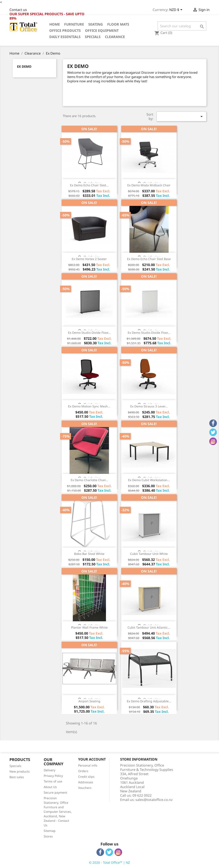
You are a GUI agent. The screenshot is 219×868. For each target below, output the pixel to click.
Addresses (86, 782)
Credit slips (86, 777)
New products (20, 771)
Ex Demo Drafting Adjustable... (149, 701)
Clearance (115, 37)
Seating (96, 24)
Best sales (17, 777)
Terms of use (53, 781)
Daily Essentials (65, 37)
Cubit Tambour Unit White (149, 554)
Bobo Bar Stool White (89, 554)
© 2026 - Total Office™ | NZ (109, 862)
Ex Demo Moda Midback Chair (149, 185)
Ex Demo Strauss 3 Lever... (149, 406)
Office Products (65, 31)
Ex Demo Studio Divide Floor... (89, 333)
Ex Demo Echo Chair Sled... (89, 185)
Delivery (50, 770)
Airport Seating (89, 701)
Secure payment (55, 792)
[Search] (182, 26)
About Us (50, 787)
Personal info (88, 765)
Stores (48, 836)
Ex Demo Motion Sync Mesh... (89, 406)
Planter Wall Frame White (89, 627)
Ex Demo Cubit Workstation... (149, 480)
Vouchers (85, 788)
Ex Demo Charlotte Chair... (89, 480)
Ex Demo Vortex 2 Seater (89, 259)
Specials (93, 37)
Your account (92, 759)
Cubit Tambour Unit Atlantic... (149, 627)
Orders (83, 771)
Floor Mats (118, 24)
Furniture (74, 24)
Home (55, 24)
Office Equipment (102, 31)
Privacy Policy (53, 776)
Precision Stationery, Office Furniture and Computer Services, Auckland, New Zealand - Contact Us (58, 812)
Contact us (18, 10)
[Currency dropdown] (177, 10)
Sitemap (50, 831)
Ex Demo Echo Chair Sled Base (149, 259)
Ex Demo (24, 66)
